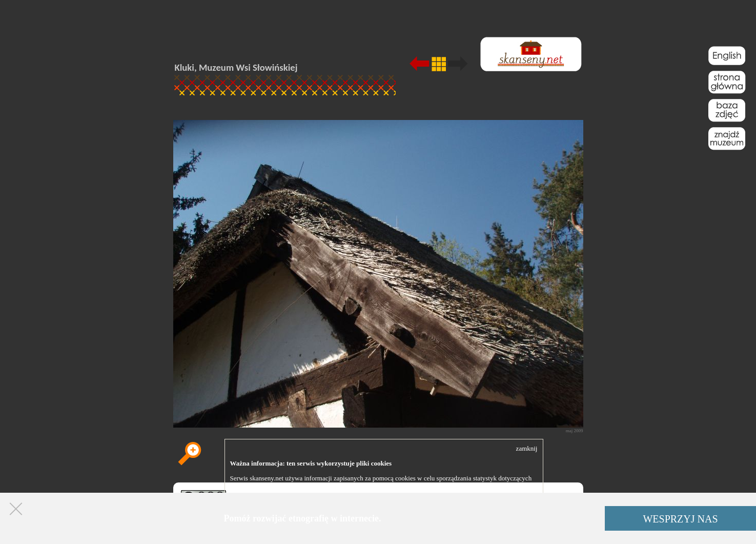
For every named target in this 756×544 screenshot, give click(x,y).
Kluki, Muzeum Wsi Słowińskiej (236, 67)
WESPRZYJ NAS (680, 519)
